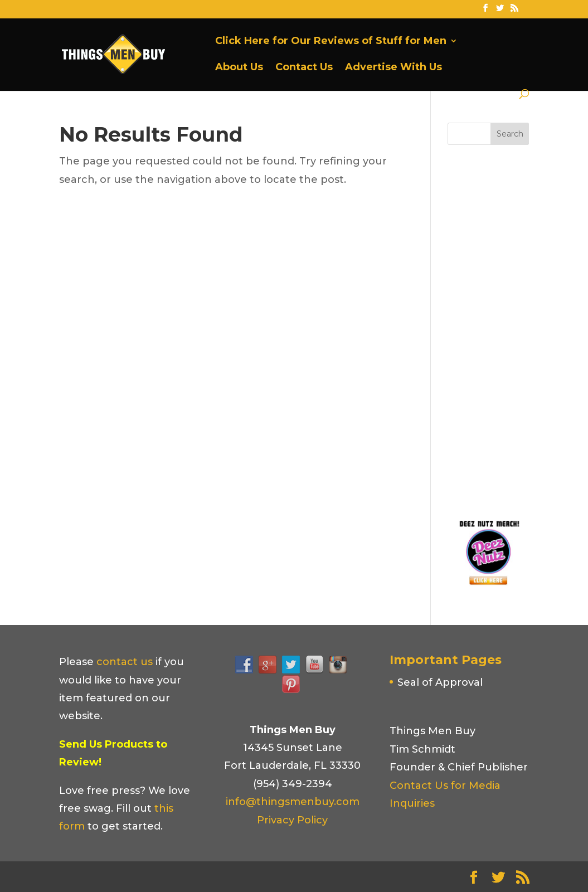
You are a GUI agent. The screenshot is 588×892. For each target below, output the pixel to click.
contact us (125, 662)
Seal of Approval (440, 682)
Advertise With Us (393, 68)
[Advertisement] (517, 329)
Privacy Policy (292, 820)
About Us (239, 68)
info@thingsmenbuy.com (293, 802)
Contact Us (304, 68)
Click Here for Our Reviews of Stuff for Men (331, 42)
